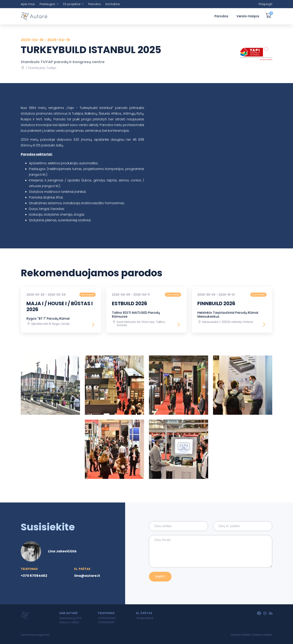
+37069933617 (106, 622)
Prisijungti (265, 4)
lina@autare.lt (87, 576)
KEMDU (268, 635)
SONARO (246, 635)
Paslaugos (47, 4)
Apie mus (28, 4)
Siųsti (160, 577)
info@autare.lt (145, 618)
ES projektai (72, 4)
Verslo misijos (248, 16)
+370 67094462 (34, 576)
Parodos (95, 4)
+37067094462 (107, 618)
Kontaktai (113, 4)
